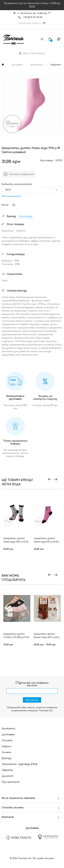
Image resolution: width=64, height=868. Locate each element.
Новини (7, 746)
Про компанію (11, 782)
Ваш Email (32, 686)
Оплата (7, 740)
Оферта (7, 770)
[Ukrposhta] (48, 837)
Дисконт (8, 776)
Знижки (6, 752)
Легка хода (25, 216)
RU (44, 23)
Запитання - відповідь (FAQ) (20, 764)
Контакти (9, 729)
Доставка (8, 735)
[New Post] (19, 838)
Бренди (7, 758)
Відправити (32, 700)
